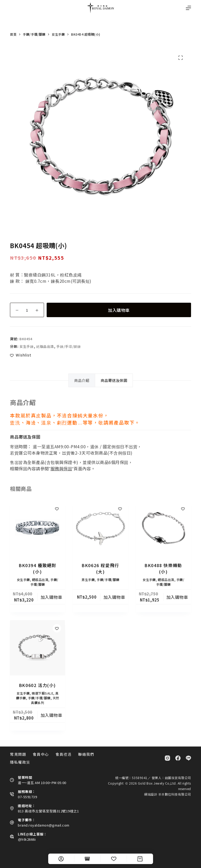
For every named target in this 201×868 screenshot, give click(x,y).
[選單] (188, 8)
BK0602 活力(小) (38, 685)
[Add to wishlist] (21, 355)
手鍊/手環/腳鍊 (69, 346)
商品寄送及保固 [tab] (114, 380)
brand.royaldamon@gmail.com (44, 825)
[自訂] (61, 859)
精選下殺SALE (42, 693)
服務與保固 (61, 468)
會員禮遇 (64, 754)
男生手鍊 (88, 580)
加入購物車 (119, 310)
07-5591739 (27, 797)
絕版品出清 (45, 346)
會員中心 (41, 754)
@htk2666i (27, 839)
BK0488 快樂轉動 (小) (163, 568)
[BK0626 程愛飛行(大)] (100, 528)
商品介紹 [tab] (82, 380)
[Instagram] (167, 758)
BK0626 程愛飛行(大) (100, 568)
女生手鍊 (27, 346)
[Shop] (87, 859)
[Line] (188, 758)
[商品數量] (27, 310)
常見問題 (18, 754)
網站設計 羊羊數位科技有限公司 (168, 794)
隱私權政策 (20, 762)
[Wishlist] (114, 859)
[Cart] (140, 859)
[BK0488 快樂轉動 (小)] (164, 528)
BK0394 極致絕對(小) (38, 568)
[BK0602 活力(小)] (37, 648)
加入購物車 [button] (51, 597)
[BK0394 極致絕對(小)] (37, 528)
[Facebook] (178, 758)
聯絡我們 (86, 754)
